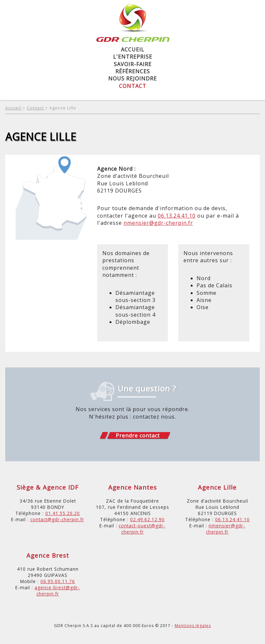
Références (133, 71)
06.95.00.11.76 (58, 581)
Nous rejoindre (132, 79)
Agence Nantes (132, 487)
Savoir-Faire (133, 64)
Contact (133, 86)
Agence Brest (48, 555)
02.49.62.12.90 (147, 519)
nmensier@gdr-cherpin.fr (158, 223)
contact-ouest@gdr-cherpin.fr (142, 529)
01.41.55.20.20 (63, 513)
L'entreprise (133, 57)
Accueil (133, 50)
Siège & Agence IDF (48, 487)
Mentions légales (193, 626)
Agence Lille (63, 108)
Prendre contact (138, 436)
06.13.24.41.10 (177, 216)
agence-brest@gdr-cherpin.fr (57, 591)
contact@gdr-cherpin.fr (57, 519)
